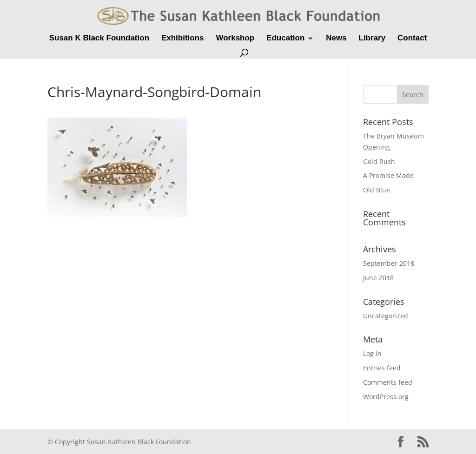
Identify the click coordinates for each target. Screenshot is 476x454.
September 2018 (389, 263)
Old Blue (377, 190)
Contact (412, 39)
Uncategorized (386, 316)
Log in (372, 353)
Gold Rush (379, 161)
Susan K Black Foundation (99, 39)
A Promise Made (388, 175)
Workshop (235, 39)
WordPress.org (386, 397)
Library (372, 39)
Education (285, 39)
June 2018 (378, 278)
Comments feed (388, 382)
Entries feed (382, 368)
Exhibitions (183, 39)
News (336, 39)
